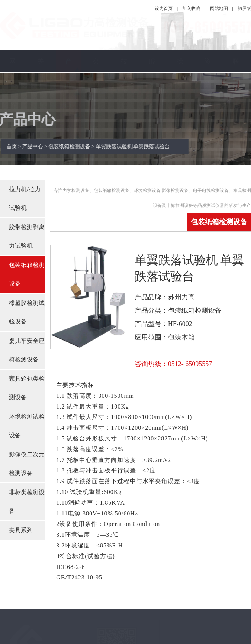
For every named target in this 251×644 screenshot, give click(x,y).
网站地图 (219, 9)
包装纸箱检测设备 (27, 274)
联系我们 (236, 95)
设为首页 (164, 9)
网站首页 (13, 95)
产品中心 (68, 95)
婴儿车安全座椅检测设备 (27, 350)
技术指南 (124, 95)
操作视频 (180, 95)
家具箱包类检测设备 (27, 388)
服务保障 (152, 95)
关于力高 (41, 95)
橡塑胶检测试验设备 (27, 312)
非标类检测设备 (27, 502)
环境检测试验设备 (27, 426)
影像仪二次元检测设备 (27, 464)
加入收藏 (191, 9)
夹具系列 (21, 530)
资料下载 (208, 95)
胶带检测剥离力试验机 (27, 236)
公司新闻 (96, 95)
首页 (15, 147)
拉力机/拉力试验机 (25, 199)
